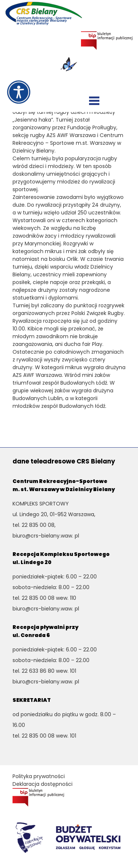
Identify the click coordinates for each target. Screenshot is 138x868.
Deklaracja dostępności (43, 784)
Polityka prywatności (39, 776)
